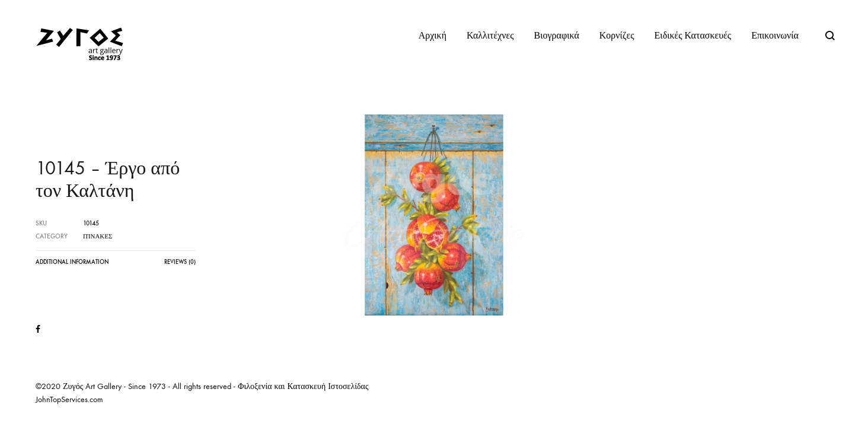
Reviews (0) (180, 262)
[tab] (72, 265)
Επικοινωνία (775, 35)
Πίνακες (98, 236)
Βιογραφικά (557, 35)
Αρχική (433, 35)
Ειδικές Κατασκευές (693, 35)
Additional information (72, 262)
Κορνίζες (617, 35)
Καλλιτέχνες (490, 35)
